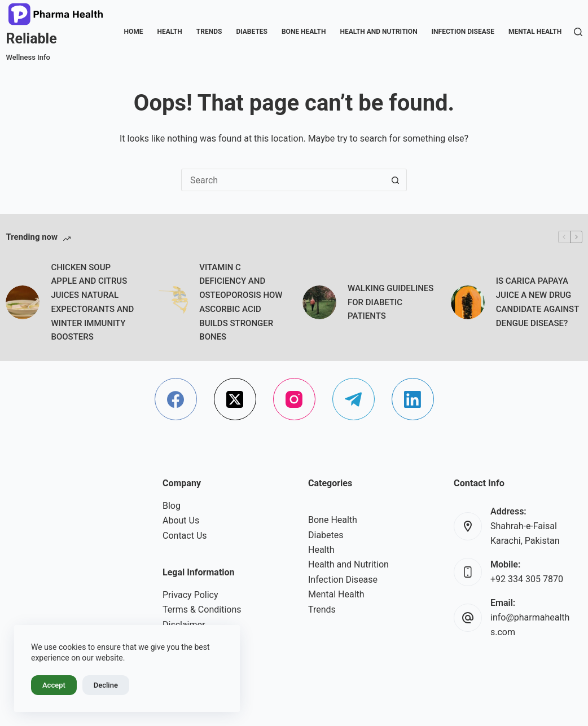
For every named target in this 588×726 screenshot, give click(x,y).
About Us (181, 520)
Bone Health (304, 32)
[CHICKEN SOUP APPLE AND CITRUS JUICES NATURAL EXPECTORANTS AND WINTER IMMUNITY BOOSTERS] (23, 302)
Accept (54, 685)
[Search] (578, 32)
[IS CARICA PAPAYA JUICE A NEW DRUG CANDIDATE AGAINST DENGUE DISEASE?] (468, 302)
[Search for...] (283, 180)
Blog (172, 506)
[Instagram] (294, 399)
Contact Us (185, 536)
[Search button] (395, 180)
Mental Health (535, 32)
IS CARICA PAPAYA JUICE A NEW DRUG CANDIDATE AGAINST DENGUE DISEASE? (537, 302)
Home (133, 32)
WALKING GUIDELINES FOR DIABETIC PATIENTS (390, 302)
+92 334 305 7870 (527, 579)
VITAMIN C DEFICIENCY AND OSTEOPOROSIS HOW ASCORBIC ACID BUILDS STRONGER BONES (241, 302)
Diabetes (252, 32)
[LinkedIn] (413, 399)
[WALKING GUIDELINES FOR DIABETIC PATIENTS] (319, 302)
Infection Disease (463, 32)
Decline (106, 685)
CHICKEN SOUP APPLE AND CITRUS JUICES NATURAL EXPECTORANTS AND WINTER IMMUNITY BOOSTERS (92, 302)
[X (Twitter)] (235, 399)
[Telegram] (354, 399)
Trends (209, 32)
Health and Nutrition (378, 32)
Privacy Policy (190, 595)
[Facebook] (176, 399)
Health (169, 32)
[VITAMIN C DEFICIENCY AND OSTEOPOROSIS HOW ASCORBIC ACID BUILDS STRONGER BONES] (171, 302)
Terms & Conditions (202, 610)
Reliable (31, 39)
